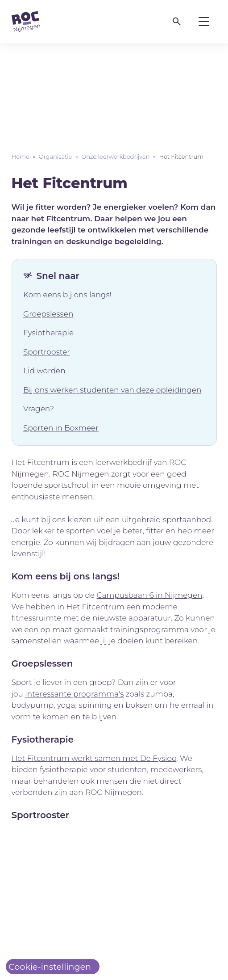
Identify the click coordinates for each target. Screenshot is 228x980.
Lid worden (44, 371)
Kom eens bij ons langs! (67, 295)
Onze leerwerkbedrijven (115, 156)
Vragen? (39, 409)
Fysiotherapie (48, 333)
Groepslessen (48, 314)
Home (21, 156)
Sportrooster (47, 352)
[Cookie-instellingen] (53, 967)
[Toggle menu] (204, 21)
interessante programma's (74, 694)
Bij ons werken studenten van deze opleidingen (112, 390)
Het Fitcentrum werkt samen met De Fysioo (94, 758)
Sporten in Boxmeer (61, 428)
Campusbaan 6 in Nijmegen (150, 595)
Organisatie (56, 156)
